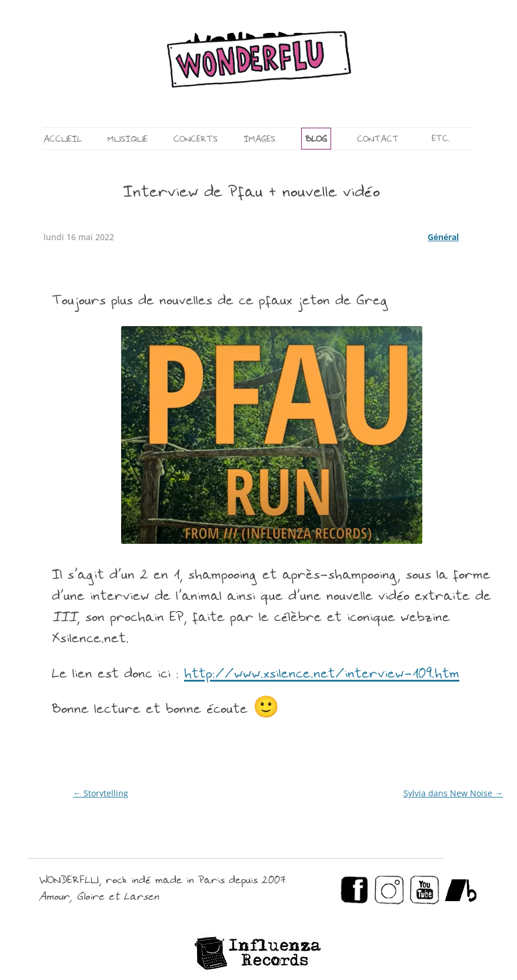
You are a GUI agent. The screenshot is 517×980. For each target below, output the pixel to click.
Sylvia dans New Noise (453, 793)
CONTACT (378, 140)
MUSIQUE (128, 140)
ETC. (441, 139)
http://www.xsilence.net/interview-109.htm (322, 675)
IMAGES (259, 140)
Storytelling (101, 793)
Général (443, 237)
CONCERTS (196, 140)
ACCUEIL (63, 140)
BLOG (316, 140)
